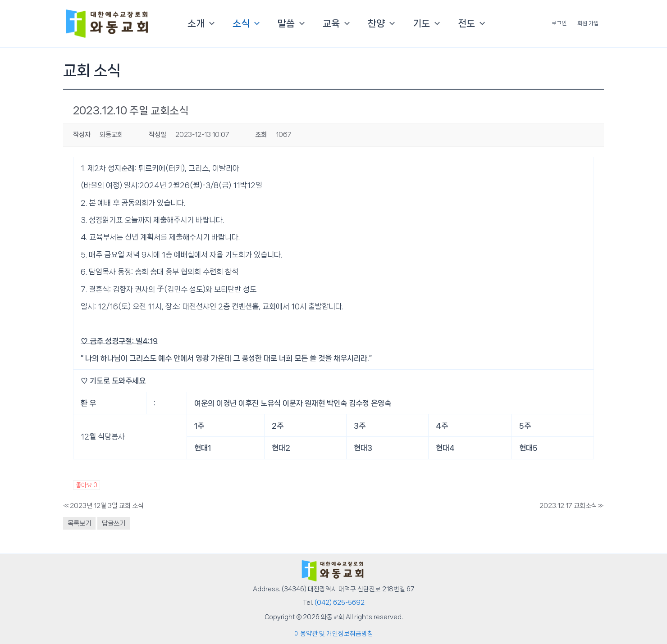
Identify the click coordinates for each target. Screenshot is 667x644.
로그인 (559, 23)
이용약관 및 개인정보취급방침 (334, 634)
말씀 (291, 23)
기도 (426, 23)
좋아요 (87, 485)
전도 (471, 23)
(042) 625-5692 (340, 603)
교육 (336, 23)
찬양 (381, 23)
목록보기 (79, 523)
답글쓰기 (114, 523)
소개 (201, 23)
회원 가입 (588, 23)
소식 (246, 23)
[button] (210, 23)
